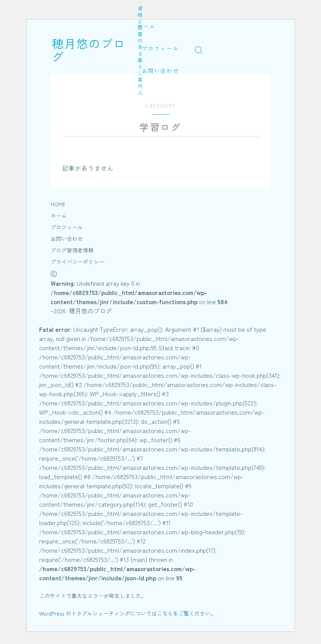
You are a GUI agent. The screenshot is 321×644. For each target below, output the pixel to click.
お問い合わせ (160, 71)
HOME (58, 204)
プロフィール (160, 48)
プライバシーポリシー (77, 262)
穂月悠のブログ (95, 50)
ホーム (147, 26)
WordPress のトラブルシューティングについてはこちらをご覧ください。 (128, 613)
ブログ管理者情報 (72, 250)
